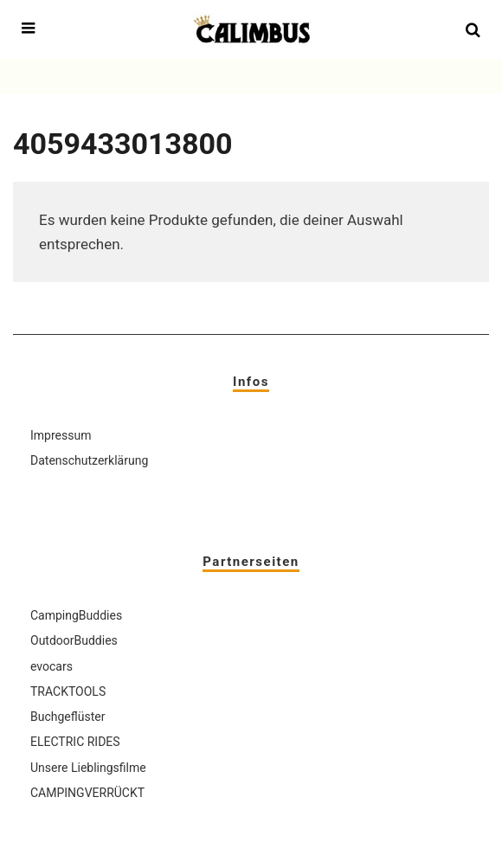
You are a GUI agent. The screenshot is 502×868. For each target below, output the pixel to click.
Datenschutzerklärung (89, 460)
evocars (51, 666)
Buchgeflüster (68, 717)
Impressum (61, 435)
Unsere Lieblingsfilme (88, 768)
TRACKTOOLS (68, 691)
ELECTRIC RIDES (75, 742)
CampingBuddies (76, 615)
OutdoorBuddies (74, 640)
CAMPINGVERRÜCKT (87, 793)
